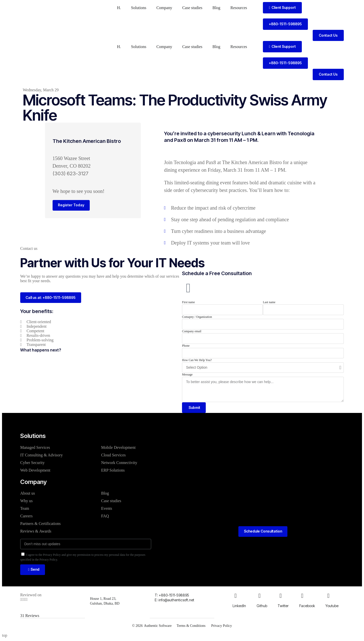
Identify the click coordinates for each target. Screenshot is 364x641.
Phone (186, 346)
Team (25, 509)
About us (28, 494)
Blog (216, 8)
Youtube (332, 607)
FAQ (105, 516)
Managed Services (35, 448)
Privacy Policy (222, 627)
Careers (26, 516)
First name (188, 302)
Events (107, 509)
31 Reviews (30, 617)
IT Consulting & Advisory (41, 456)
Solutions (139, 8)
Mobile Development (118, 448)
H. (119, 8)
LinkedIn (239, 607)
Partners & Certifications (40, 524)
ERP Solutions (113, 471)
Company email (192, 331)
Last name (269, 302)
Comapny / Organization (197, 317)
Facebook (307, 607)
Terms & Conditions (191, 627)
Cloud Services (113, 456)
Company (164, 8)
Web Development (35, 471)
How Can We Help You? (197, 360)
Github (262, 607)
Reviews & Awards (36, 532)
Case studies (192, 8)
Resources (239, 8)
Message (187, 374)
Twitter (283, 607)
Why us (26, 501)
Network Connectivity (119, 463)
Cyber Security (32, 463)
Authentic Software (157, 627)
